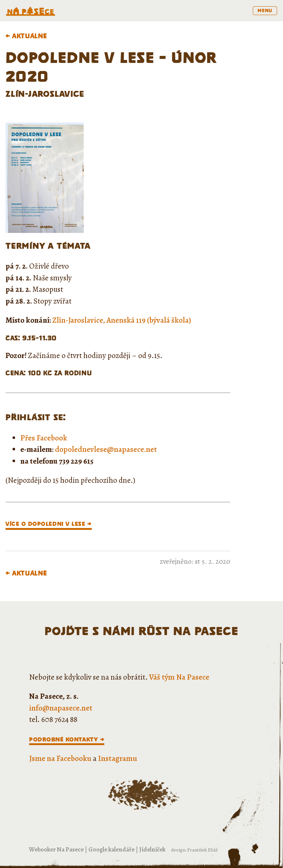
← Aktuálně (26, 36)
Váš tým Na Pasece (179, 677)
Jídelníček (152, 849)
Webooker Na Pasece (56, 849)
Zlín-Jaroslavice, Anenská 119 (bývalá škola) (122, 320)
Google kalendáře (111, 849)
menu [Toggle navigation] (265, 10)
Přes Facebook (44, 438)
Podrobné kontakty (64, 739)
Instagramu (118, 758)
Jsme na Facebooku (60, 758)
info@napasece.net (61, 708)
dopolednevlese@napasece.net (106, 449)
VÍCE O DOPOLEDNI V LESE (45, 524)
